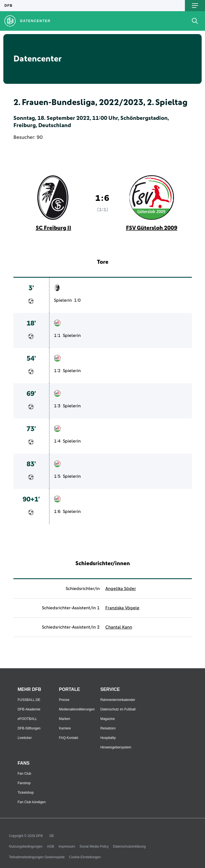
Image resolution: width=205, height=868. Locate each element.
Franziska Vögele (122, 608)
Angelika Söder (121, 589)
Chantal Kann (119, 627)
